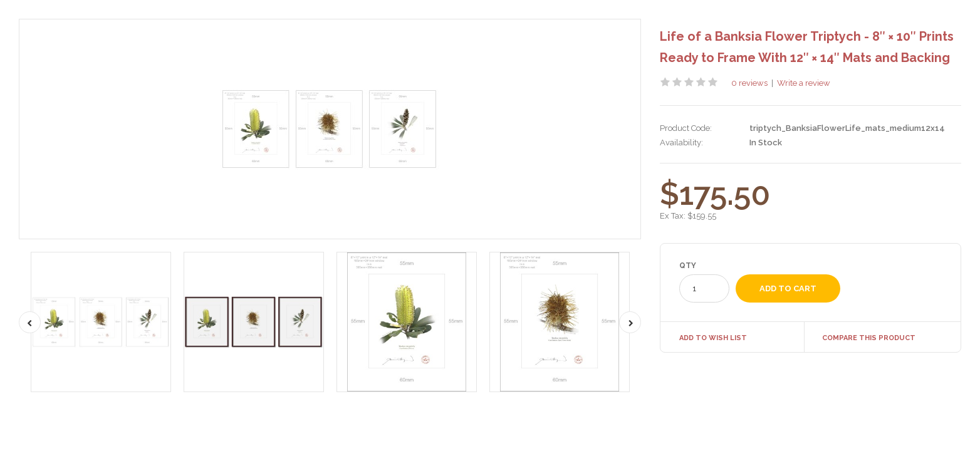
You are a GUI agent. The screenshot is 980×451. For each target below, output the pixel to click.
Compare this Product (869, 338)
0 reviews (749, 83)
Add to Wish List (713, 338)
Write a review (804, 83)
